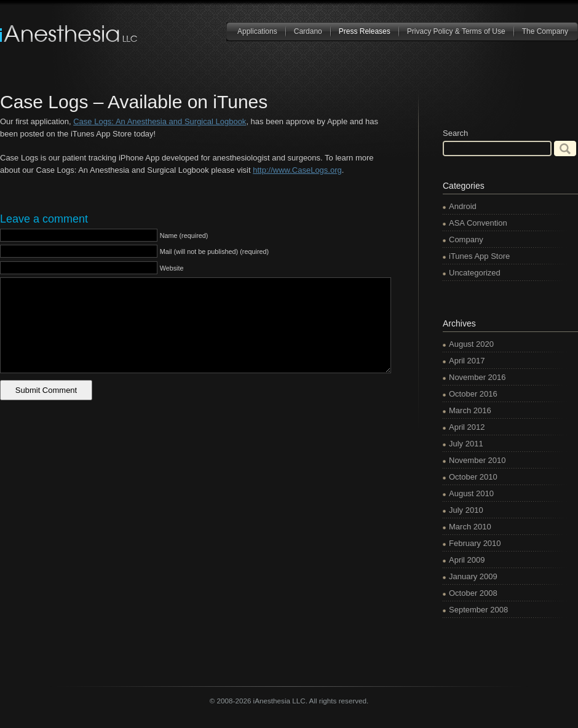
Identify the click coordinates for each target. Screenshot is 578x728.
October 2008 (473, 593)
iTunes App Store (479, 256)
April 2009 (467, 560)
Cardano (308, 31)
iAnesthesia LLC (69, 34)
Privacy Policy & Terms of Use (456, 31)
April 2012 (467, 427)
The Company (545, 31)
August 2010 (471, 493)
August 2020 (471, 344)
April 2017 (467, 361)
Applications (257, 31)
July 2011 (466, 444)
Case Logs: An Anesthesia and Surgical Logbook (160, 121)
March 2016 (470, 410)
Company (466, 239)
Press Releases (365, 31)
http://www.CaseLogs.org (297, 170)
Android (463, 206)
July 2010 (466, 510)
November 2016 (477, 377)
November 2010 (477, 460)
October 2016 (473, 394)
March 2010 (470, 527)
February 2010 (475, 543)
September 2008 (478, 610)
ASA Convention (478, 223)
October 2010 (473, 477)
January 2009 (473, 576)
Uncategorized (475, 273)
